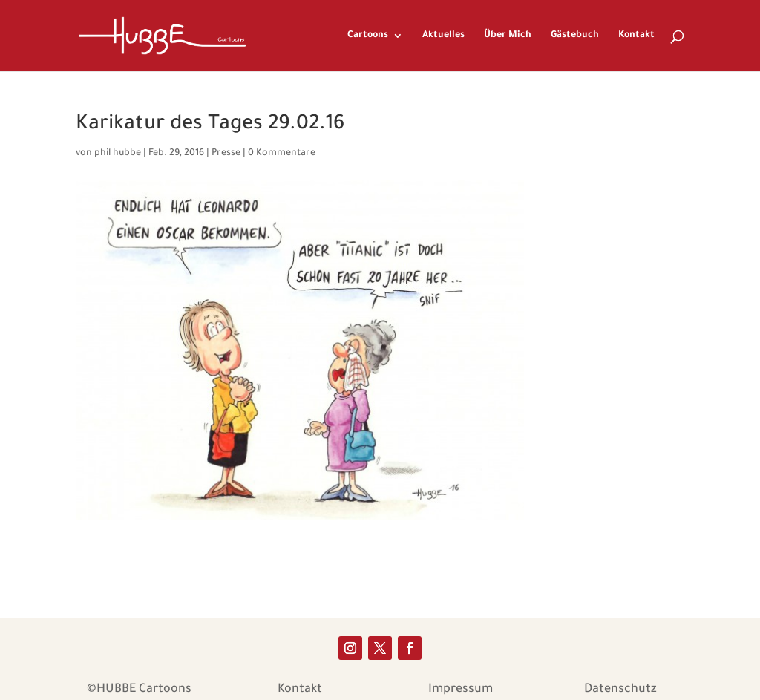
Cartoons (368, 36)
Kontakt (636, 36)
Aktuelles (443, 36)
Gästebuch (575, 36)
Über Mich (508, 36)
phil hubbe (118, 154)
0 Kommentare (282, 154)
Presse (226, 154)
